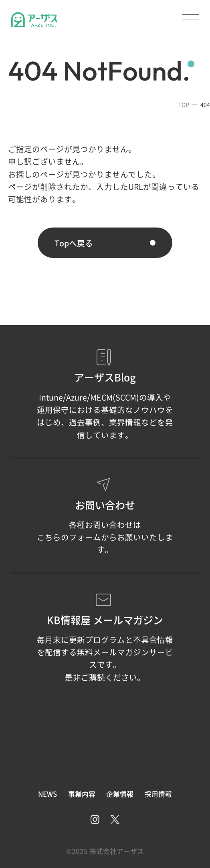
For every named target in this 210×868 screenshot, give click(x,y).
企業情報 (120, 794)
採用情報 (158, 794)
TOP (184, 105)
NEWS (47, 794)
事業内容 (82, 794)
